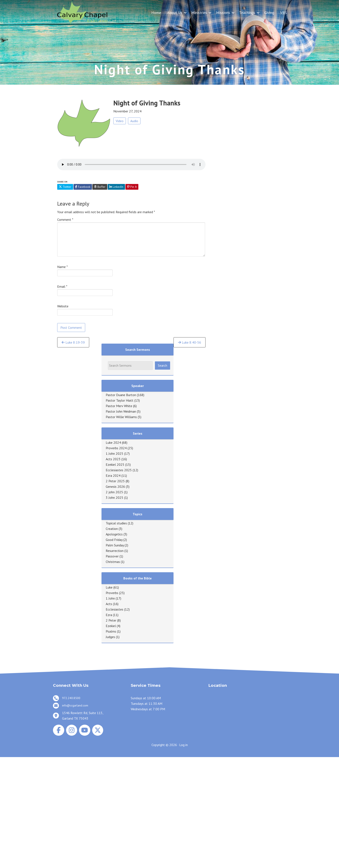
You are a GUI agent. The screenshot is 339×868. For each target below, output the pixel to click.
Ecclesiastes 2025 (119, 470)
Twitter (65, 187)
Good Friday (114, 540)
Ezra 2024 (113, 475)
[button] (185, 13)
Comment (65, 220)
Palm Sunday (115, 545)
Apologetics (114, 534)
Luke (109, 587)
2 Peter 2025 (115, 481)
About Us (175, 13)
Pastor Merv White (119, 406)
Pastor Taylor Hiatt (120, 400)
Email (62, 286)
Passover (112, 556)
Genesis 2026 (115, 487)
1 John (110, 598)
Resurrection (115, 551)
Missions (223, 13)
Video (120, 121)
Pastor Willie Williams (121, 417)
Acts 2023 (113, 459)
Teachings (247, 13)
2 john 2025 (114, 492)
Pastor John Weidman (121, 411)
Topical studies (116, 523)
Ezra (109, 615)
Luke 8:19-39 (73, 342)
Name (63, 267)
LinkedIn (116, 187)
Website (63, 306)
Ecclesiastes (115, 609)
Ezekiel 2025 (115, 464)
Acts (109, 604)
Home (156, 13)
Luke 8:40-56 (190, 342)
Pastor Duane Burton (121, 395)
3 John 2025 (115, 498)
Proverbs (112, 593)
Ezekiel (111, 626)
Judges (110, 637)
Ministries (199, 13)
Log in (183, 745)
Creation (112, 529)
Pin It (132, 187)
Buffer (100, 187)
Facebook (83, 187)
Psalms (111, 631)
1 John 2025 (115, 453)
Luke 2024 (113, 442)
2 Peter (111, 620)
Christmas (113, 562)
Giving (269, 13)
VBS (283, 13)
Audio (134, 121)
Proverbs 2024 (116, 448)
